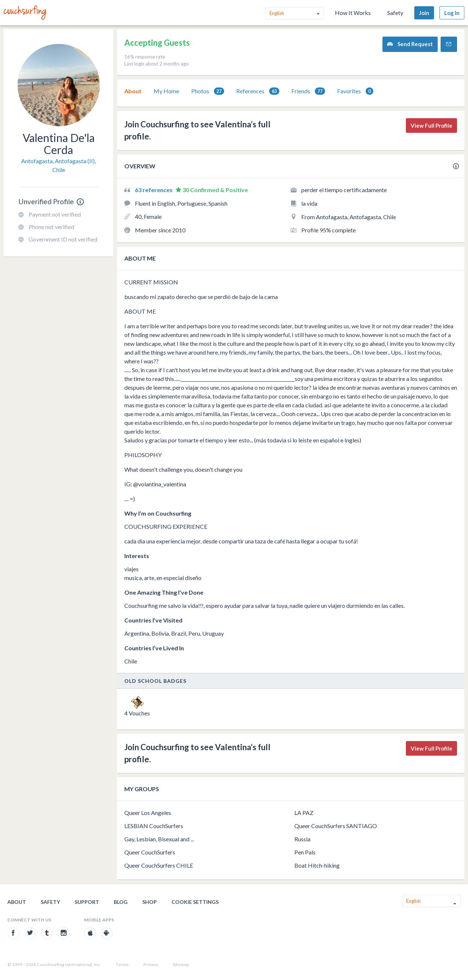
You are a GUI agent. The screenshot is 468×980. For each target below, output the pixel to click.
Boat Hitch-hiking (317, 865)
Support (87, 902)
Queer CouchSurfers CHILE (159, 865)
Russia (302, 839)
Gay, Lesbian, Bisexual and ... (159, 839)
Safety (395, 13)
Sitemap (181, 964)
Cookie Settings (195, 902)
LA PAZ (304, 813)
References (258, 91)
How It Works (353, 13)
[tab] (133, 91)
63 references (154, 190)
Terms (122, 964)
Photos (208, 91)
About (133, 91)
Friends (308, 91)
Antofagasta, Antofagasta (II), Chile (58, 165)
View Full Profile (431, 126)
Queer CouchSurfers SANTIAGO (336, 826)
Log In (452, 13)
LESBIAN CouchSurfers (154, 826)
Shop (150, 902)
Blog (121, 902)
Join (424, 13)
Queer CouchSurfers (150, 852)
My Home (166, 91)
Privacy (151, 964)
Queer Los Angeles (148, 813)
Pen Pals (305, 852)
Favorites (355, 91)
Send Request (410, 44)
